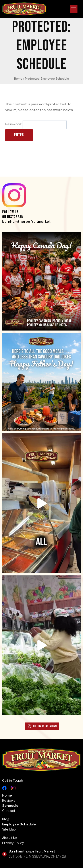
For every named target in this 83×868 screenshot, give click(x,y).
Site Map (9, 830)
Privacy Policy (13, 843)
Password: (36, 124)
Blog (6, 819)
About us (10, 838)
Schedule (10, 806)
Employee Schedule (19, 825)
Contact (9, 811)
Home (7, 796)
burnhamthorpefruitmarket (26, 222)
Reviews (9, 801)
